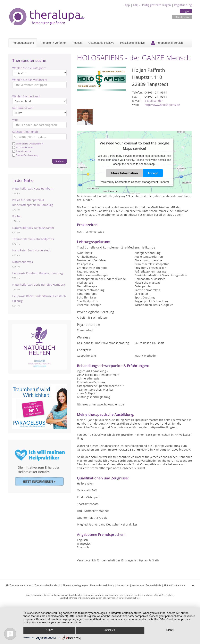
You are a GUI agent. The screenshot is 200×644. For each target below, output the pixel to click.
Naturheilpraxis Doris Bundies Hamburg (39, 285)
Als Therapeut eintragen (19, 585)
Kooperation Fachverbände (146, 585)
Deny (49, 631)
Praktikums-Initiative (132, 43)
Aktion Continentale (174, 585)
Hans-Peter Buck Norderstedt (31, 250)
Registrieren (182, 17)
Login (186, 11)
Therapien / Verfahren (53, 43)
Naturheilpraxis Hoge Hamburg (33, 188)
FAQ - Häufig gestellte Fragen (152, 5)
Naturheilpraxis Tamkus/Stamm (33, 228)
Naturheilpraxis (23, 262)
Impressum (123, 585)
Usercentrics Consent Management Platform (142, 182)
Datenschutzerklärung (102, 585)
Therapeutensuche (23, 43)
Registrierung (183, 5)
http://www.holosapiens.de (162, 105)
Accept (153, 173)
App (127, 5)
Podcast (77, 43)
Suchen (59, 161)
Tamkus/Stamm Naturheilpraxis (33, 239)
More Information (125, 173)
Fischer (17, 216)
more (170, 631)
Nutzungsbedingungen (75, 585)
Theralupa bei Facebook (48, 585)
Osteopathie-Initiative (101, 43)
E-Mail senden (154, 101)
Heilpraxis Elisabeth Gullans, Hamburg (38, 273)
